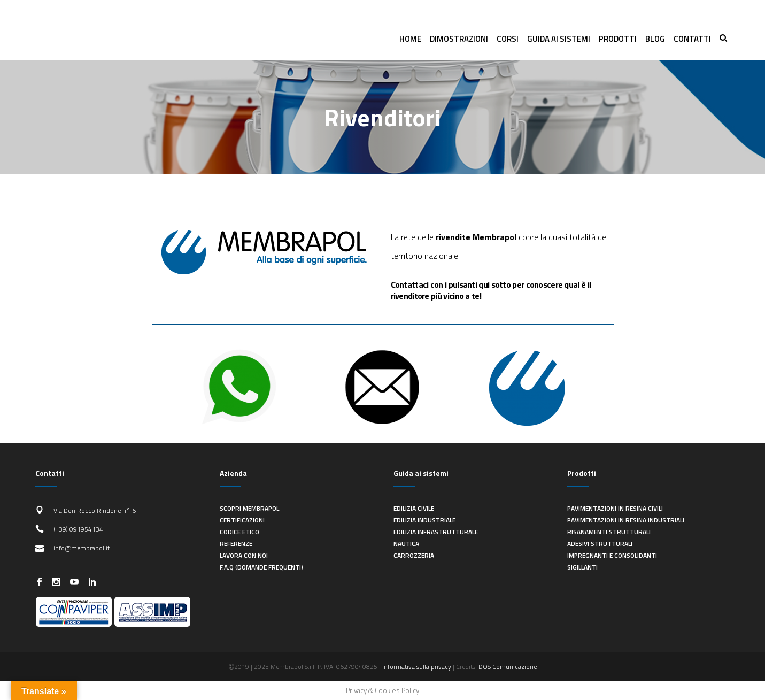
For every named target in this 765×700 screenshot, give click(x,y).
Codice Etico (239, 532)
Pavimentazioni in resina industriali (626, 520)
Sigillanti (582, 567)
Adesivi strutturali (600, 544)
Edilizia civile (414, 508)
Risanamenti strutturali (609, 532)
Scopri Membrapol (249, 508)
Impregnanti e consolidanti (612, 555)
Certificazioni (242, 520)
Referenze (236, 544)
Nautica (406, 544)
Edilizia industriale (424, 520)
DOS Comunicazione (508, 667)
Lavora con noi (244, 555)
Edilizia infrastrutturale (436, 532)
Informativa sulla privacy (417, 667)
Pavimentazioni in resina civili (615, 508)
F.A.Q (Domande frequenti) (261, 567)
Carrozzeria (414, 555)
